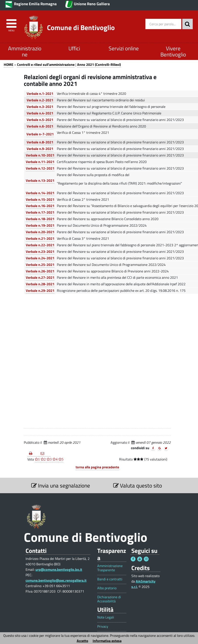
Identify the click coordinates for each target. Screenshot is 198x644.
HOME (9, 65)
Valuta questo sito (138, 485)
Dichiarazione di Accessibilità (109, 599)
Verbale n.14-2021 (40, 193)
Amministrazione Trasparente (110, 568)
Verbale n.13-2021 (40, 180)
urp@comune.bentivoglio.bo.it (59, 569)
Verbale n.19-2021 (40, 225)
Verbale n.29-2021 (40, 291)
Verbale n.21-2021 (40, 238)
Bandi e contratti (110, 579)
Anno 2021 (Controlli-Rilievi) (99, 65)
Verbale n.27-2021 (40, 277)
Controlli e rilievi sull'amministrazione (46, 65)
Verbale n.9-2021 (40, 149)
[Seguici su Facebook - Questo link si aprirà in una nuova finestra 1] (133, 559)
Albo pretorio (107, 588)
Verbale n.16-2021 (40, 206)
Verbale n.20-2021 (40, 232)
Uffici (74, 48)
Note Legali (106, 617)
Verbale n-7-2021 (40, 134)
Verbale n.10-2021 (40, 155)
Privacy (103, 626)
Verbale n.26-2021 (40, 271)
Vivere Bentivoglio (173, 51)
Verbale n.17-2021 (40, 212)
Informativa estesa (107, 641)
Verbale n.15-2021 (40, 199)
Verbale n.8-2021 (40, 142)
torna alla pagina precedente (97, 467)
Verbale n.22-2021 (40, 245)
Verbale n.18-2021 (40, 219)
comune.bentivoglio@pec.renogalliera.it (56, 580)
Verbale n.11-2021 (40, 162)
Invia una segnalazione (61, 485)
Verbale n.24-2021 (40, 258)
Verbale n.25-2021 (40, 265)
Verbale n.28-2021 (40, 284)
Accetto (82, 641)
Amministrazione (25, 51)
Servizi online (124, 48)
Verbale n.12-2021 (40, 168)
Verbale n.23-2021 (40, 251)
